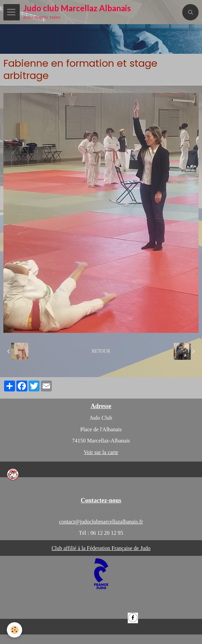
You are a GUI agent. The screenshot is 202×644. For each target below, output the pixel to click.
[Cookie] (14, 630)
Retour (101, 351)
